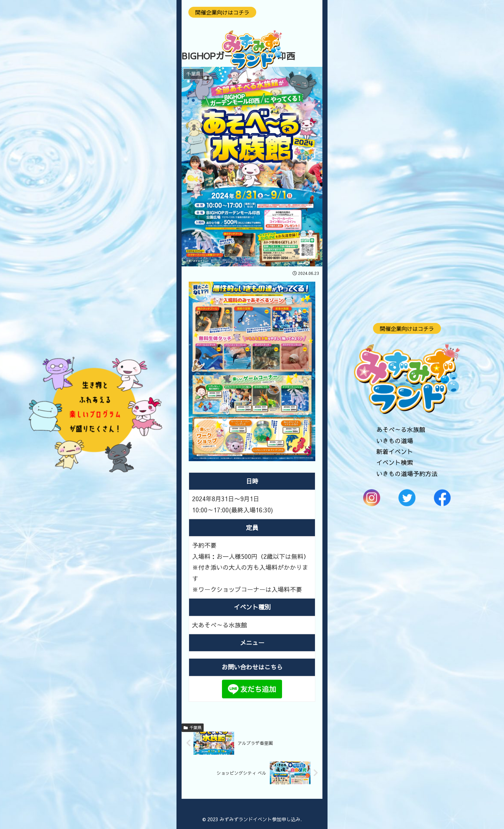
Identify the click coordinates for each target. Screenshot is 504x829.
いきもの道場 (395, 440)
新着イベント (395, 451)
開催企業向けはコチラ (407, 328)
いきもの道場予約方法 (407, 473)
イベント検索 (395, 462)
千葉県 (193, 728)
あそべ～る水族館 (401, 429)
